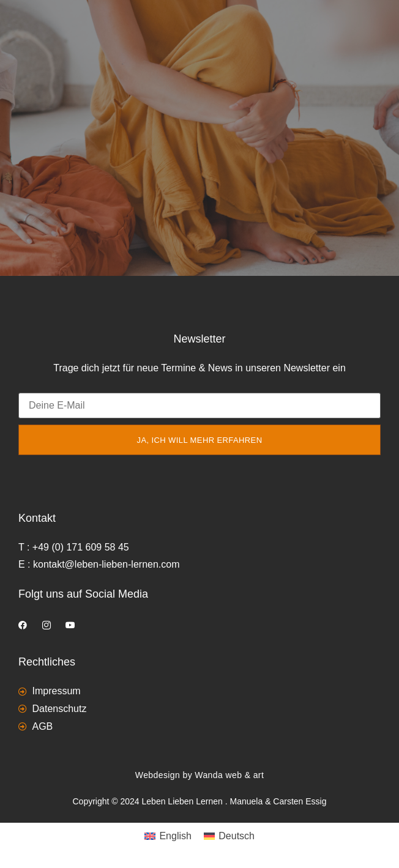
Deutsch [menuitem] (237, 836)
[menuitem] (168, 837)
